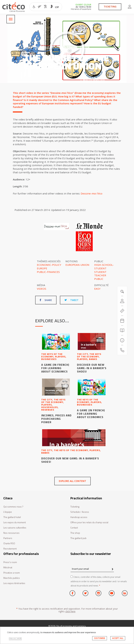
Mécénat (8, 568)
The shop (75, 533)
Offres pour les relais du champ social (89, 522)
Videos (42, 289)
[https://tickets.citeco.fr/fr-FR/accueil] (122, 311)
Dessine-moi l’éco (92, 193)
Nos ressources (11, 533)
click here (70, 611)
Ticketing (75, 507)
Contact (74, 528)
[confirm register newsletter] (112, 569)
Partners (8, 538)
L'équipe (8, 512)
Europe (85, 47)
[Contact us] (122, 350)
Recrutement (10, 549)
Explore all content (72, 481)
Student (100, 272)
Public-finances (48, 272)
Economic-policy (49, 265)
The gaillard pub (78, 538)
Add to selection (92, 80)
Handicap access (79, 517)
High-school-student (104, 267)
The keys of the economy (50, 47)
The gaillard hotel (12, 517)
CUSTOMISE (100, 638)
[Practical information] (122, 340)
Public (99, 279)
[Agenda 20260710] (122, 321)
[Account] (122, 301)
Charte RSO (9, 543)
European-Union (77, 265)
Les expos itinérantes (14, 583)
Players (73, 47)
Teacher (100, 275)
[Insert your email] (92, 569)
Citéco (28, 47)
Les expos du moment (15, 522)
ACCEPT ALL (118, 638)
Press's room (10, 562)
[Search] (122, 330)
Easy (97, 289)
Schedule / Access (80, 512)
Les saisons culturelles (15, 528)
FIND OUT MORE (15, 638)
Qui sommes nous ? (13, 507)
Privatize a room (12, 573)
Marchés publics (12, 578)
